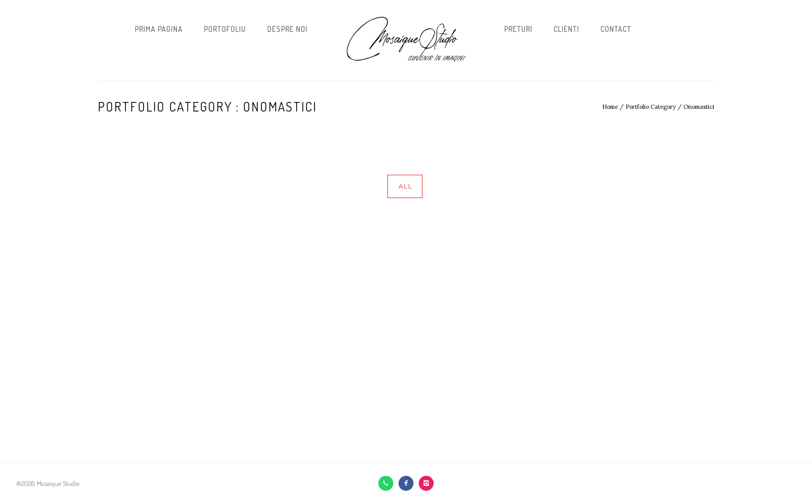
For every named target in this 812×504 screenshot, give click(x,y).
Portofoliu (225, 29)
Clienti (566, 29)
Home (610, 107)
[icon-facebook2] (409, 483)
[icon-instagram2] (426, 483)
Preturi (518, 29)
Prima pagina (159, 29)
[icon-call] (388, 483)
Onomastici (699, 107)
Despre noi (287, 29)
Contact (616, 29)
